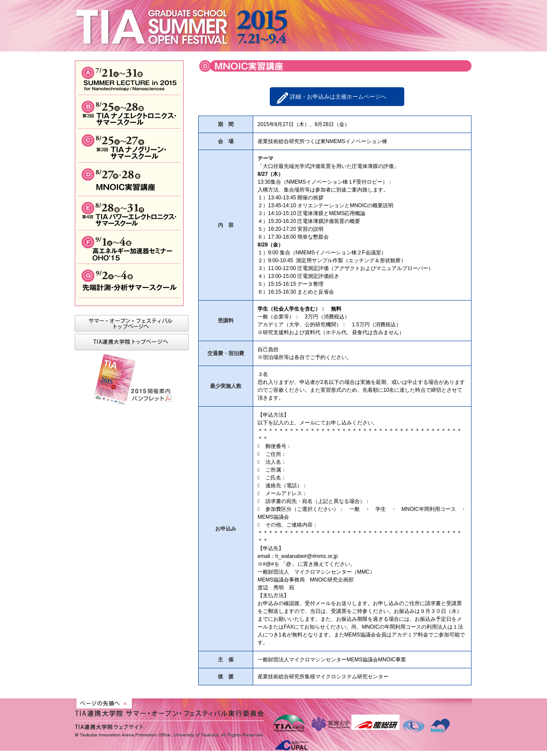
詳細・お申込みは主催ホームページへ (338, 97)
